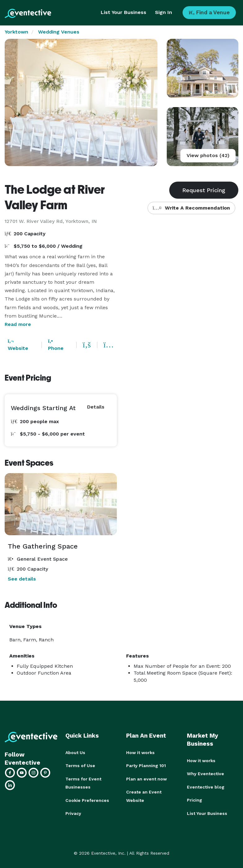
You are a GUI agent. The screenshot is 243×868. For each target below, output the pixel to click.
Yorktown (16, 32)
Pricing (194, 800)
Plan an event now (146, 779)
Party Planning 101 (146, 766)
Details (96, 407)
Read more (18, 324)
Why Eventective (205, 774)
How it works (140, 753)
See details (22, 579)
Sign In (163, 12)
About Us (75, 753)
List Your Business (124, 12)
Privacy (73, 813)
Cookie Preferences (87, 800)
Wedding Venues (59, 32)
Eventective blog (206, 787)
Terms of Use (80, 766)
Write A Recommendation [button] (191, 208)
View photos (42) (208, 155)
